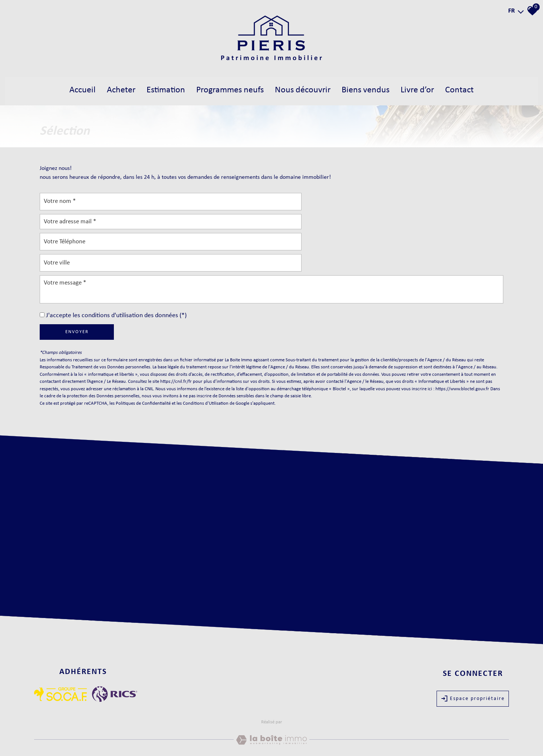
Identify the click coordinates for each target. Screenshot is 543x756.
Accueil (77, 89)
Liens (125, 734)
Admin (138, 734)
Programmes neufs (229, 89)
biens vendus (369, 89)
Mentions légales (73, 734)
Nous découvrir (304, 89)
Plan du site (45, 734)
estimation (162, 89)
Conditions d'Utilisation (206, 362)
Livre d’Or (422, 89)
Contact (465, 89)
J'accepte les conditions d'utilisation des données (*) (116, 274)
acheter (117, 89)
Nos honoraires (105, 734)
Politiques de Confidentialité (143, 362)
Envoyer (77, 290)
